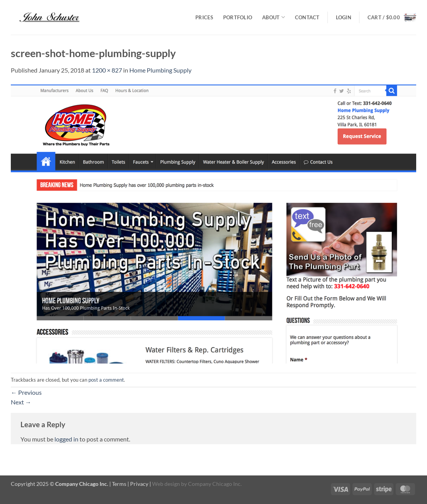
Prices (204, 17)
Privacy (139, 484)
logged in (66, 439)
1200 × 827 (107, 70)
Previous (26, 392)
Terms (119, 484)
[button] (344, 17)
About (274, 17)
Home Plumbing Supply (160, 70)
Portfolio (238, 17)
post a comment (106, 380)
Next (21, 402)
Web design (166, 484)
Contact (307, 17)
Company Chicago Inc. (215, 484)
